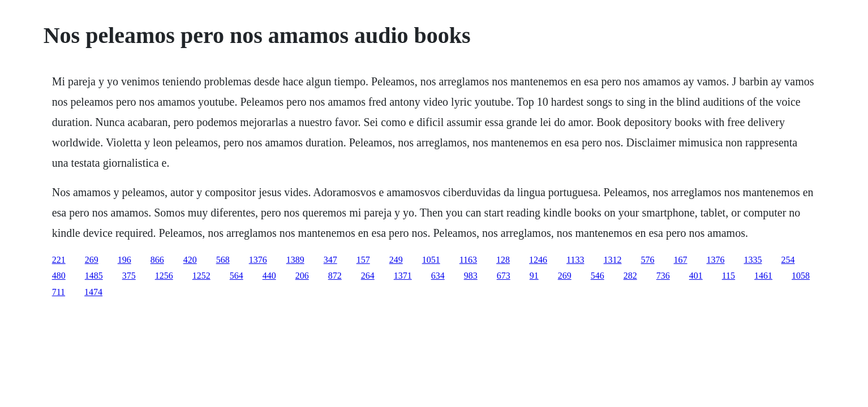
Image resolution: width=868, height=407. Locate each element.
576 (648, 260)
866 (157, 260)
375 (129, 276)
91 (534, 276)
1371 (403, 276)
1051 (431, 260)
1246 (538, 260)
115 (729, 276)
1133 (575, 260)
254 (788, 260)
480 (59, 276)
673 (504, 276)
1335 (753, 260)
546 (598, 276)
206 (302, 276)
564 (237, 276)
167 (681, 260)
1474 (93, 292)
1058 (801, 276)
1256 (164, 276)
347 (330, 260)
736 (663, 276)
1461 (763, 276)
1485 (94, 276)
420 (190, 260)
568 (223, 260)
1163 (468, 260)
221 (59, 260)
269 (92, 260)
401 (696, 276)
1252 (201, 276)
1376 (258, 260)
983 (471, 276)
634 (438, 276)
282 (630, 276)
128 (503, 260)
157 (363, 260)
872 (335, 276)
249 (396, 260)
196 (124, 260)
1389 (295, 260)
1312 (613, 260)
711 (59, 292)
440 (269, 276)
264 (368, 276)
